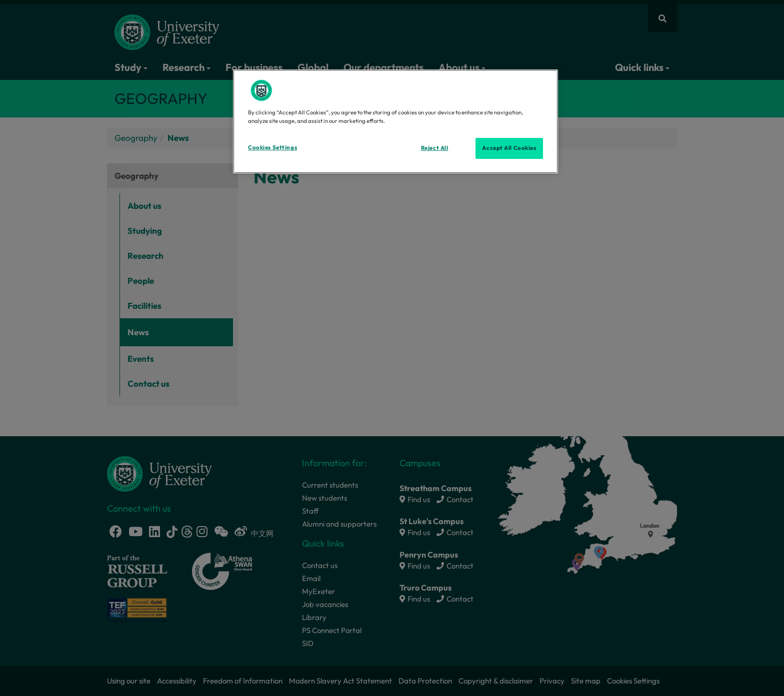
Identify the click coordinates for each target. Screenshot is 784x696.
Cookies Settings (272, 147)
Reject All (435, 148)
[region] (395, 121)
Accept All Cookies (509, 148)
